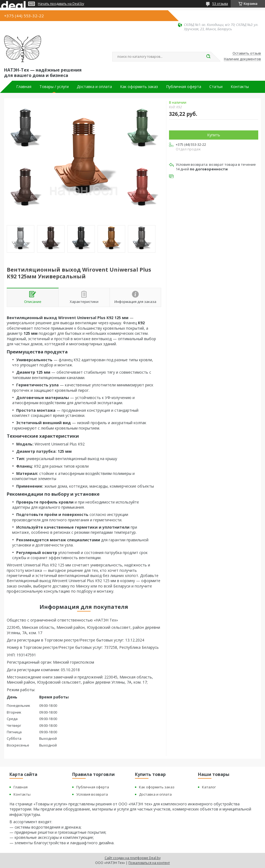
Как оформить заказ (139, 87)
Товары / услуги (54, 87)
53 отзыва (220, 4)
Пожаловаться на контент (149, 863)
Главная (24, 87)
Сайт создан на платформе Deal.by (133, 858)
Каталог (209, 787)
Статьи (216, 87)
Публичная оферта (184, 87)
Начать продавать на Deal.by (61, 4)
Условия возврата (92, 794)
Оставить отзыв (247, 53)
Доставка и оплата (94, 87)
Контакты (240, 87)
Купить (214, 135)
